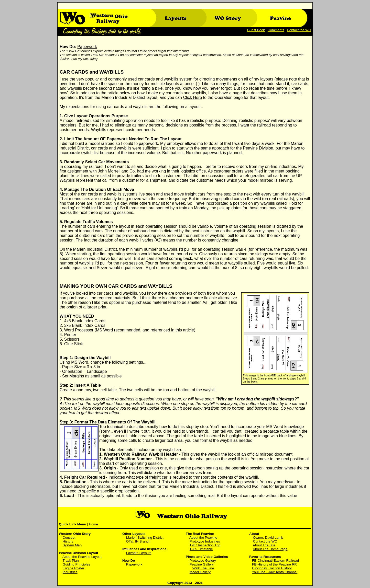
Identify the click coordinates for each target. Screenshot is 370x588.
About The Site (264, 545)
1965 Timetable (201, 549)
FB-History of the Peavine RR (274, 564)
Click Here (192, 97)
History (68, 541)
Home (94, 524)
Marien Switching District (145, 538)
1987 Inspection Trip (205, 545)
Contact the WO (299, 30)
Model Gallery (200, 572)
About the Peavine (203, 538)
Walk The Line (203, 568)
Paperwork (87, 47)
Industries (70, 572)
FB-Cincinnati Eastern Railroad (275, 561)
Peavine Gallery (202, 564)
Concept (69, 538)
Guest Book (256, 30)
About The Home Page (270, 549)
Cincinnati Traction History (272, 568)
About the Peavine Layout (82, 557)
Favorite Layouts (139, 553)
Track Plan (71, 561)
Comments (276, 30)
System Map (72, 545)
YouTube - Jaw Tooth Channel (275, 572)
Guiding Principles (76, 564)
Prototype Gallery (203, 561)
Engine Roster (73, 568)
